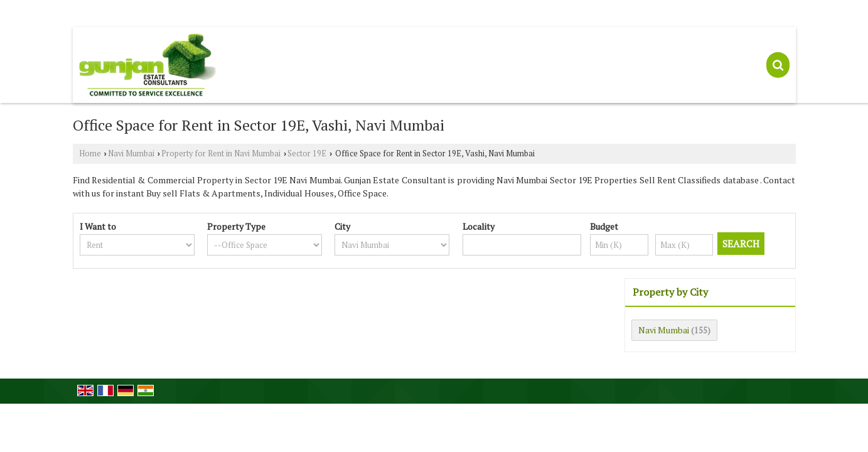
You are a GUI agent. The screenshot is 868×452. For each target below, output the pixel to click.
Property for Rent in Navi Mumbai (221, 153)
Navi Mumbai (131, 153)
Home (90, 153)
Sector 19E (307, 153)
